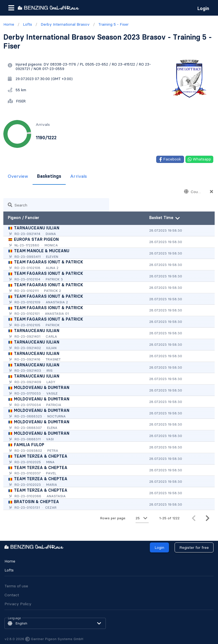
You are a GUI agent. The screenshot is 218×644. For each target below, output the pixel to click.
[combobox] (193, 191)
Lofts (9, 570)
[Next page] (207, 518)
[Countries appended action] (211, 191)
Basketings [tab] (49, 176)
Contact (12, 595)
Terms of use (16, 586)
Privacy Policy (18, 604)
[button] (11, 8)
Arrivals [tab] (79, 176)
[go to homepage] (48, 8)
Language (14, 618)
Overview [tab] (18, 176)
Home (10, 561)
